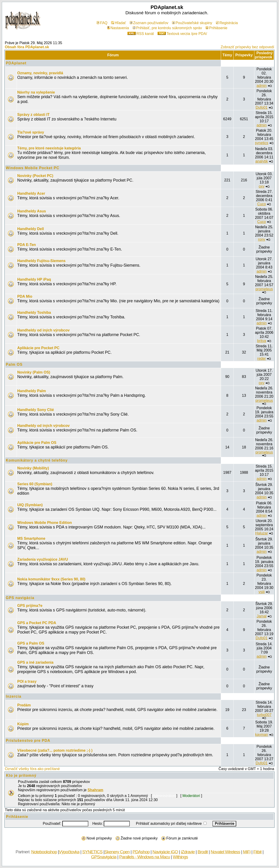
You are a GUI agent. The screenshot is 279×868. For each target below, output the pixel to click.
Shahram (95, 790)
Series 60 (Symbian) (35, 484)
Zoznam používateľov (149, 23)
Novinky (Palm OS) (34, 372)
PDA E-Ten (27, 245)
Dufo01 (262, 107)
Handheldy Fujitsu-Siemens (41, 261)
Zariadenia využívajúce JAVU (43, 559)
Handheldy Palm (32, 391)
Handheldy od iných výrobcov (43, 330)
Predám (24, 705)
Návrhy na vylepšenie (36, 92)
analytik (262, 161)
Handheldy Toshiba (34, 313)
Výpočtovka (69, 852)
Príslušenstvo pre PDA (28, 741)
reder (262, 358)
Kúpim (23, 724)
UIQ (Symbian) (30, 505)
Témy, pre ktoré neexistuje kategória (49, 148)
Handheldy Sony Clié (36, 410)
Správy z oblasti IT (33, 115)
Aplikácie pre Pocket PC (38, 348)
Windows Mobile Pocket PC (33, 168)
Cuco (262, 204)
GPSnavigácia (104, 857)
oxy (262, 186)
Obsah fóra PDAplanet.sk (27, 47)
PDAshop (141, 852)
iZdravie (188, 852)
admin (262, 86)
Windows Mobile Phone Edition (45, 523)
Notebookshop (44, 852)
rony (262, 239)
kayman (262, 735)
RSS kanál (141, 34)
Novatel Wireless (225, 852)
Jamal (262, 616)
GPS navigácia (20, 598)
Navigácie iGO (165, 852)
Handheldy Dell (31, 229)
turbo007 (264, 715)
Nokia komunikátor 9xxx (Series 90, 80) (51, 579)
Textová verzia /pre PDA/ (182, 34)
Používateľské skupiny (192, 23)
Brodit (203, 852)
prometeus (264, 289)
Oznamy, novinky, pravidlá (40, 73)
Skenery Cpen (117, 852)
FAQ (102, 23)
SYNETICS (92, 852)
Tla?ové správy (31, 132)
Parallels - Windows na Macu (144, 857)
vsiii (262, 592)
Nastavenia (118, 28)
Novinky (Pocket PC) (35, 176)
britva (262, 341)
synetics (262, 143)
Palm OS (14, 364)
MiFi (247, 852)
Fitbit (257, 852)
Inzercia (14, 696)
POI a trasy (27, 681)
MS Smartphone (31, 538)
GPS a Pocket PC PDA (37, 623)
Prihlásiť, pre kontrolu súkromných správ (167, 28)
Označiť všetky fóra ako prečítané (32, 769)
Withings (180, 857)
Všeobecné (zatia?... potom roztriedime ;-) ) (55, 750)
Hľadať (118, 23)
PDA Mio (25, 296)
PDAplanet (16, 63)
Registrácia (227, 23)
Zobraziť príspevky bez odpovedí (247, 47)
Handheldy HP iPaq (34, 279)
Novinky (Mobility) (33, 468)
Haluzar (262, 533)
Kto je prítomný (21, 775)
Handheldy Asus (32, 211)
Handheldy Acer (31, 193)
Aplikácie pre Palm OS (37, 443)
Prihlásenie (216, 28)
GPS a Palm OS (31, 643)
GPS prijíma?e (30, 606)
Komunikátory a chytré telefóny (37, 460)
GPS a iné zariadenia (35, 662)
